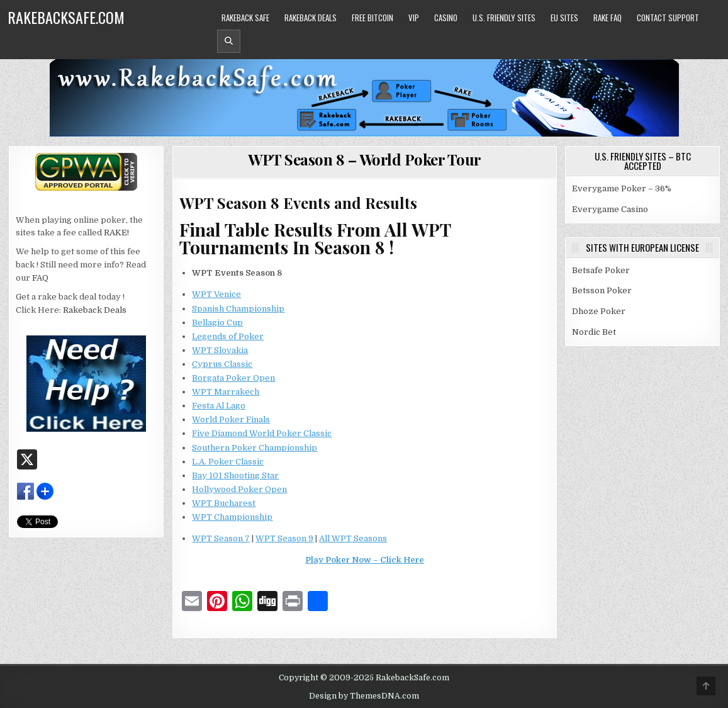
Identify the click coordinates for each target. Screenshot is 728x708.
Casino (446, 18)
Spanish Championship (238, 309)
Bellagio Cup (217, 323)
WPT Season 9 (284, 538)
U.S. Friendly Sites (504, 18)
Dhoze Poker (599, 311)
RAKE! (116, 233)
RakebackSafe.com (66, 17)
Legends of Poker (228, 336)
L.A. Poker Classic (228, 462)
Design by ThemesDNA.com (364, 696)
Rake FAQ (608, 18)
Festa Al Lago (219, 406)
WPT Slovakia (220, 350)
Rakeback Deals (311, 18)
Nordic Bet (594, 332)
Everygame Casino (610, 209)
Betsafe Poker (601, 270)
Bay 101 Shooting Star (235, 475)
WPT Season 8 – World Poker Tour (365, 159)
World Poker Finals (231, 419)
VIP (414, 18)
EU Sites (564, 18)
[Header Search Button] (229, 41)
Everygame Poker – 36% (622, 188)
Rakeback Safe (245, 18)
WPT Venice (216, 294)
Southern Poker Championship (255, 448)
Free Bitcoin (372, 18)
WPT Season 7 (221, 538)
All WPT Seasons (353, 538)
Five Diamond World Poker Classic (262, 433)
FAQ (40, 278)
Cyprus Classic (222, 364)
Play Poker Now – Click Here (365, 560)
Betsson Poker (602, 290)
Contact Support (668, 18)
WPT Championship (232, 517)
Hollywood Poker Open (239, 489)
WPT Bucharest (224, 503)
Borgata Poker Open (233, 378)
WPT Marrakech (226, 392)
